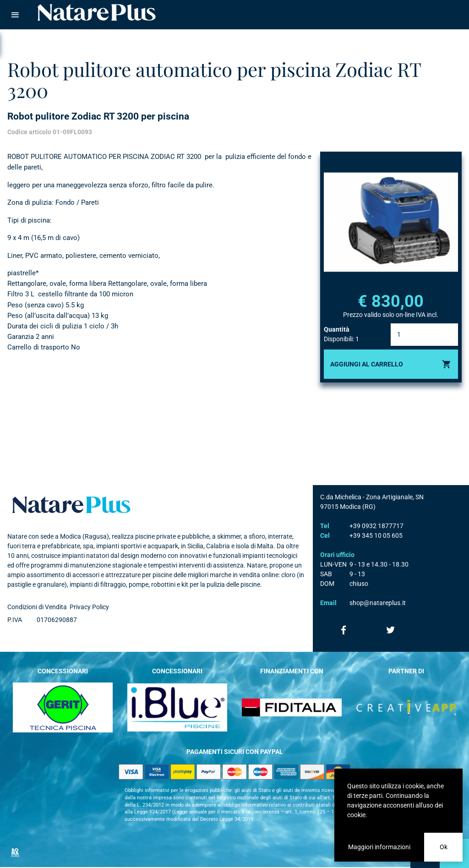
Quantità (337, 329)
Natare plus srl (71, 505)
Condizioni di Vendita (37, 607)
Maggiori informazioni (379, 847)
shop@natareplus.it (378, 603)
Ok (444, 847)
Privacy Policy (89, 607)
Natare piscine (97, 12)
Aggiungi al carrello (367, 364)
